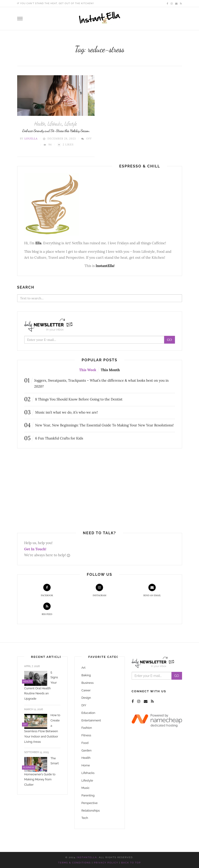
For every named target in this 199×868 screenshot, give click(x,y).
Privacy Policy (106, 863)
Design (86, 698)
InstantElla (87, 857)
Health (40, 123)
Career (86, 690)
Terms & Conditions (75, 863)
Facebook (47, 590)
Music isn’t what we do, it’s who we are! (61, 412)
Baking (86, 675)
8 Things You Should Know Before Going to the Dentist (73, 399)
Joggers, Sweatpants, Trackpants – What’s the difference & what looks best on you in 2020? (97, 383)
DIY (84, 705)
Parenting (88, 795)
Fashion (87, 728)
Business (88, 683)
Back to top (131, 863)
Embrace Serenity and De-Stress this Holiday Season (56, 131)
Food (85, 743)
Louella (31, 139)
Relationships (91, 811)
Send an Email (152, 590)
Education (88, 713)
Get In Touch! (35, 549)
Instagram (99, 590)
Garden (87, 750)
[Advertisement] (56, 490)
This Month (110, 370)
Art (84, 668)
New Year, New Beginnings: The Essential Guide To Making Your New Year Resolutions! (99, 425)
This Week (88, 370)
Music (86, 788)
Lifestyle (71, 123)
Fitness (86, 735)
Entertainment (91, 720)
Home (86, 765)
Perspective (90, 803)
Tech (85, 818)
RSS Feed (47, 609)
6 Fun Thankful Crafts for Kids (54, 438)
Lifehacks (55, 123)
